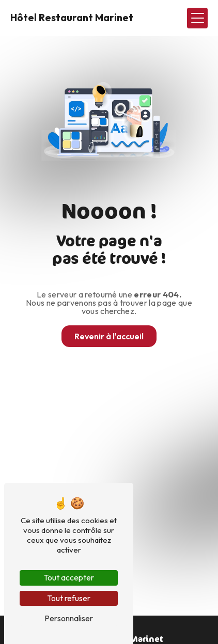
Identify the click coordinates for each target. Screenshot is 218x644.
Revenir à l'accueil (109, 336)
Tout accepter (69, 577)
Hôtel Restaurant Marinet (72, 18)
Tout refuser (69, 598)
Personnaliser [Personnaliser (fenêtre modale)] (69, 618)
